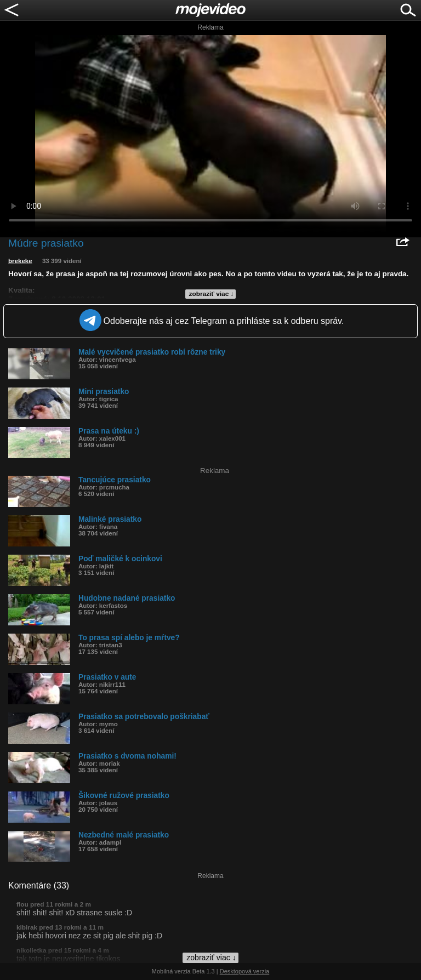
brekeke (20, 261)
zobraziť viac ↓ (212, 294)
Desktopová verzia (245, 971)
